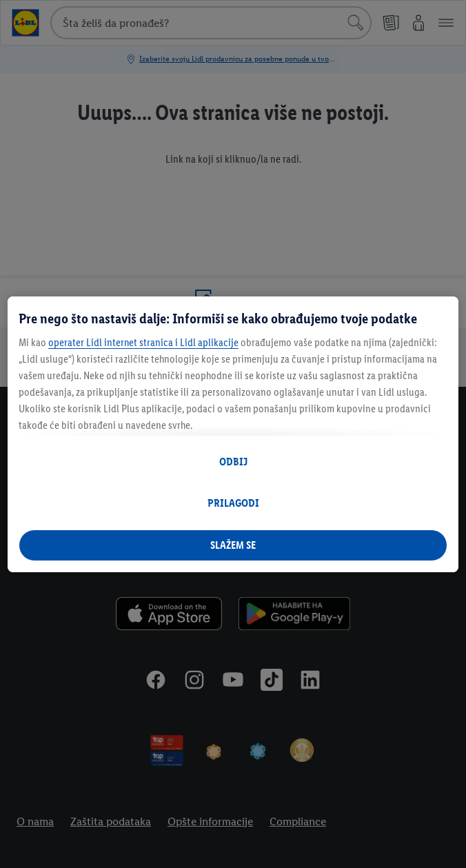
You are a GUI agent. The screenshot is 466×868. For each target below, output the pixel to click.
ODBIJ (233, 462)
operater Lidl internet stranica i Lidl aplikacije (143, 342)
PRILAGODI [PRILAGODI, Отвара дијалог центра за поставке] (233, 503)
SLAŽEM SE (233, 545)
